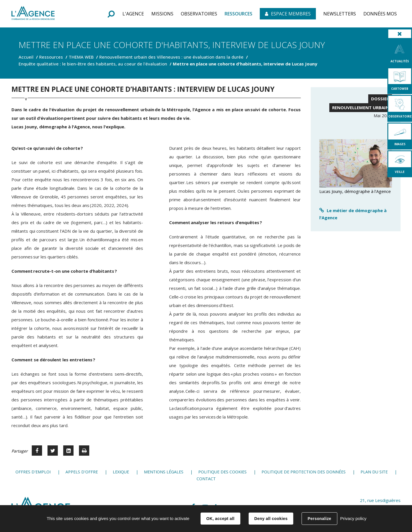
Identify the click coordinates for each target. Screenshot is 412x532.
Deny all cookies (271, 519)
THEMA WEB (81, 57)
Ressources (51, 57)
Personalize (319, 519)
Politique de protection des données (304, 472)
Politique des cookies (222, 472)
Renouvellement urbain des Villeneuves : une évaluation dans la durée (171, 57)
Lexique (121, 472)
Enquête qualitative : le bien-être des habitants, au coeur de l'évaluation (93, 64)
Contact (206, 479)
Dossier (380, 99)
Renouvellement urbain (361, 107)
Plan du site (374, 472)
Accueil (26, 57)
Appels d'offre (82, 472)
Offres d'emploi (33, 472)
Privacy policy (353, 518)
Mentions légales (164, 472)
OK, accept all (220, 519)
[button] (133, 14)
